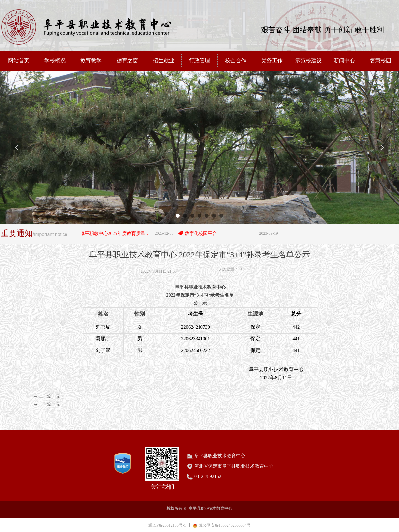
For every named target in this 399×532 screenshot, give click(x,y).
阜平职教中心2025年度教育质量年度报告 (120, 234)
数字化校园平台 (204, 234)
